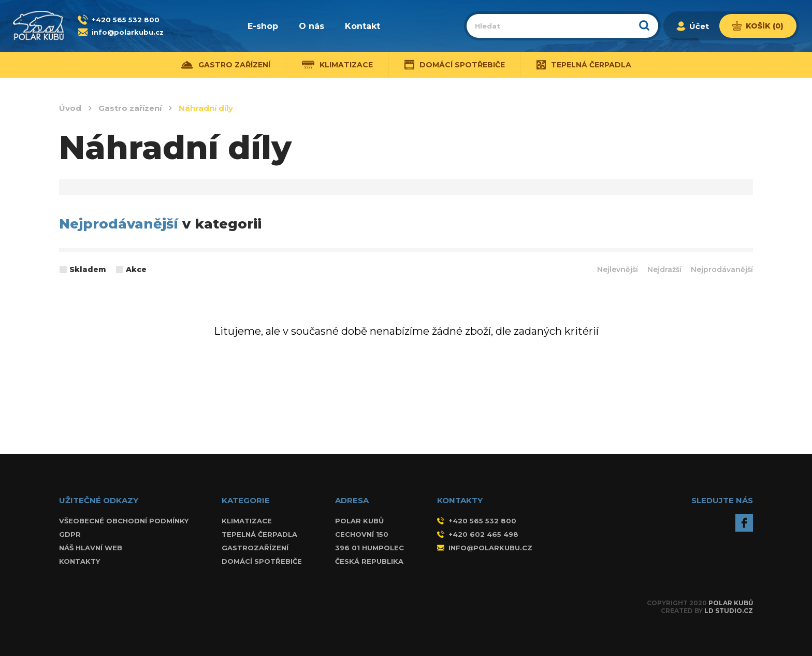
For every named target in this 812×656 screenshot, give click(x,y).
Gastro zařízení (226, 65)
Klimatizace (337, 65)
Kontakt (363, 26)
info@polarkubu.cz (128, 32)
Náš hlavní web (91, 548)
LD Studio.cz (729, 611)
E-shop (263, 26)
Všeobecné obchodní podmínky (124, 521)
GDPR (70, 534)
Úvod (70, 108)
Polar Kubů (731, 603)
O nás (311, 26)
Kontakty (79, 561)
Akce (136, 269)
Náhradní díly (206, 108)
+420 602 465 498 (478, 534)
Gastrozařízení (255, 548)
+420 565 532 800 (126, 20)
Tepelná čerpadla (584, 65)
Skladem (88, 269)
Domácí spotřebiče (455, 65)
